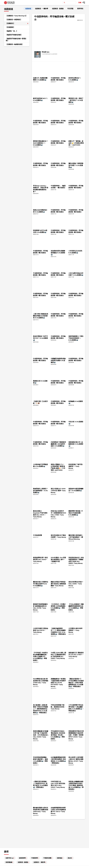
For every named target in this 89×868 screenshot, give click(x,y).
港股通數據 (9, 862)
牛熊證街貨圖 (47, 858)
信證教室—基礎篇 (23, 862)
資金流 (70, 858)
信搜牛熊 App (9, 858)
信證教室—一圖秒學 (39, 862)
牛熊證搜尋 (34, 858)
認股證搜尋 (22, 858)
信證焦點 (59, 858)
